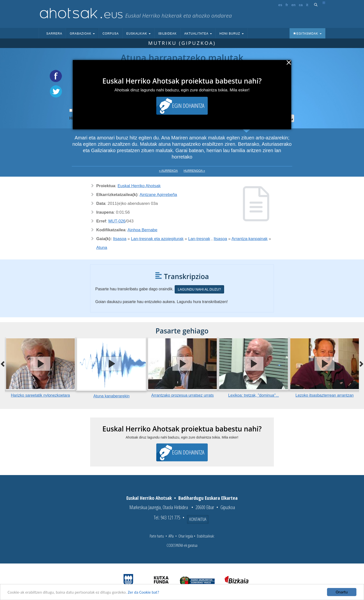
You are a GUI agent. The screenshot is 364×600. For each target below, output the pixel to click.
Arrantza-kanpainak (249, 239)
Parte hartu (157, 536)
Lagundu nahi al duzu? (199, 289)
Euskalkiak (139, 34)
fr (287, 5)
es (280, 5)
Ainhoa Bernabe (143, 230)
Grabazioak (82, 34)
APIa (171, 536)
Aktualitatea (198, 34)
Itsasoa (120, 239)
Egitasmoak (307, 34)
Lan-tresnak (199, 239)
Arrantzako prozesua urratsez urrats (182, 395)
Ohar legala (186, 536)
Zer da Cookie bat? (144, 593)
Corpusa (110, 34)
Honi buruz (232, 34)
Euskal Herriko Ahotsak (139, 186)
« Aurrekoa (168, 171)
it (307, 5)
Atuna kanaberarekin (111, 396)
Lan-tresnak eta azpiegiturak (157, 239)
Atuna (102, 248)
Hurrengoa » (194, 171)
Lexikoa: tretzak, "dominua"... (253, 395)
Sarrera (54, 34)
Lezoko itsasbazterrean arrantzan (324, 395)
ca (301, 5)
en (293, 5)
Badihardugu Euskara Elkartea (208, 498)
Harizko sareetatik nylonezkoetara (40, 395)
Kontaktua (198, 519)
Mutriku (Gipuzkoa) (182, 43)
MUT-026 (117, 221)
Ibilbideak (167, 34)
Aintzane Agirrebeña (158, 195)
